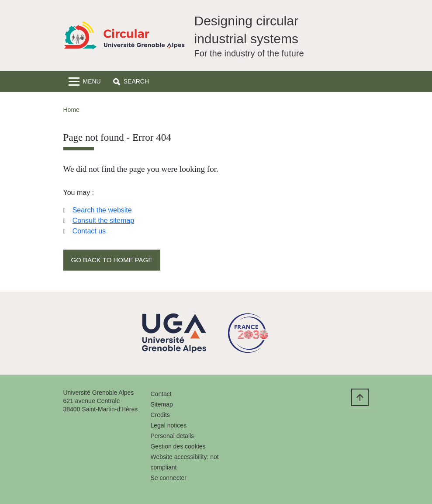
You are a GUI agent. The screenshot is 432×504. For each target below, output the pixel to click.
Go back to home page (112, 260)
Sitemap (161, 404)
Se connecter (168, 478)
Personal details (172, 436)
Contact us (89, 231)
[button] (131, 82)
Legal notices (168, 425)
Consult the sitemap (103, 221)
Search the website (102, 210)
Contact (161, 394)
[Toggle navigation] (85, 82)
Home (71, 110)
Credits (160, 415)
